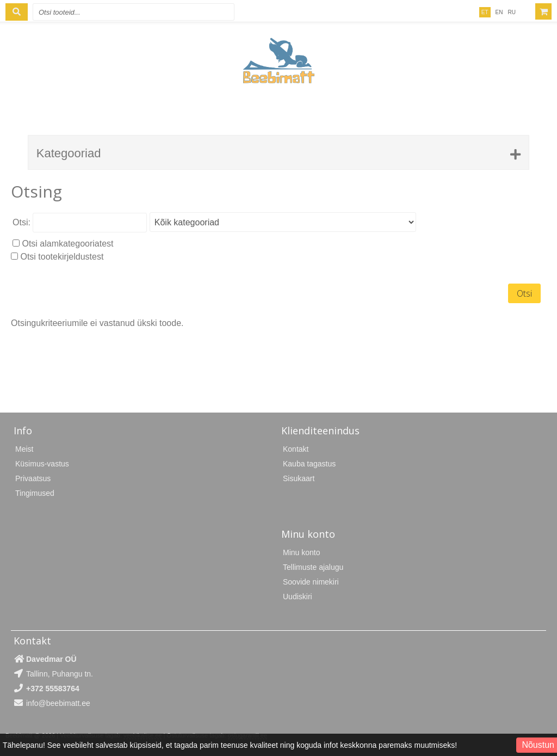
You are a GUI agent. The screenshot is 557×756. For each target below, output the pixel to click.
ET (485, 12)
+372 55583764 (53, 689)
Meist (24, 449)
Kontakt (296, 449)
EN (499, 12)
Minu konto (301, 552)
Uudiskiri (298, 597)
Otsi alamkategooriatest (67, 244)
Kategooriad (69, 153)
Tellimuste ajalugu (313, 567)
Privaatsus (33, 478)
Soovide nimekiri (311, 582)
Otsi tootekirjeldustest (62, 257)
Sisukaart (299, 478)
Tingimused (35, 493)
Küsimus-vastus (42, 464)
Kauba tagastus (309, 464)
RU (512, 12)
